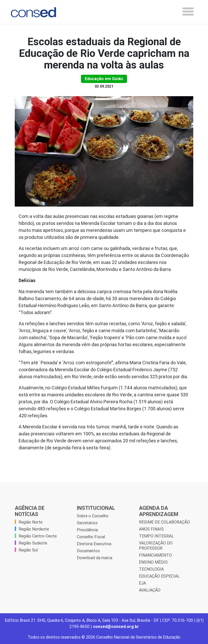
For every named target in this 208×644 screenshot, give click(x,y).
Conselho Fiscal (91, 537)
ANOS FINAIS (151, 529)
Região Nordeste (34, 529)
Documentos (88, 551)
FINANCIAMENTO (155, 555)
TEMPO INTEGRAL (156, 536)
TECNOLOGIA (151, 569)
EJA (142, 583)
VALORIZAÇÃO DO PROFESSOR (156, 545)
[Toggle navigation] (188, 12)
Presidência (87, 530)
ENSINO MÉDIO (153, 562)
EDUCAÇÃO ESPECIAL (159, 576)
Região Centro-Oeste (38, 536)
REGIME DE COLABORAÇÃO (164, 522)
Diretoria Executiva (94, 544)
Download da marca (95, 558)
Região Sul (28, 550)
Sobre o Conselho (93, 516)
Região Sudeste (33, 543)
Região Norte (31, 522)
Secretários (87, 523)
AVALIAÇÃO (150, 590)
